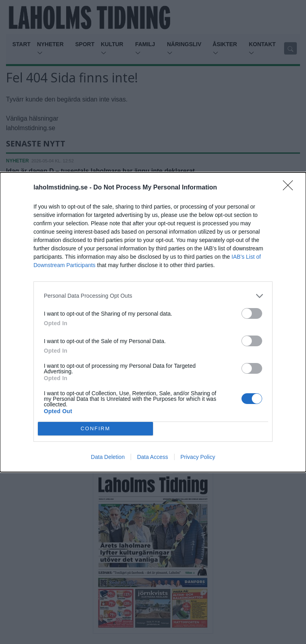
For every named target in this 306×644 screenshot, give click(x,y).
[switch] (252, 313)
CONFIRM (95, 428)
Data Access (153, 457)
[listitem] (153, 296)
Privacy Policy (198, 457)
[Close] (290, 188)
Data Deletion (108, 457)
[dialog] (153, 322)
